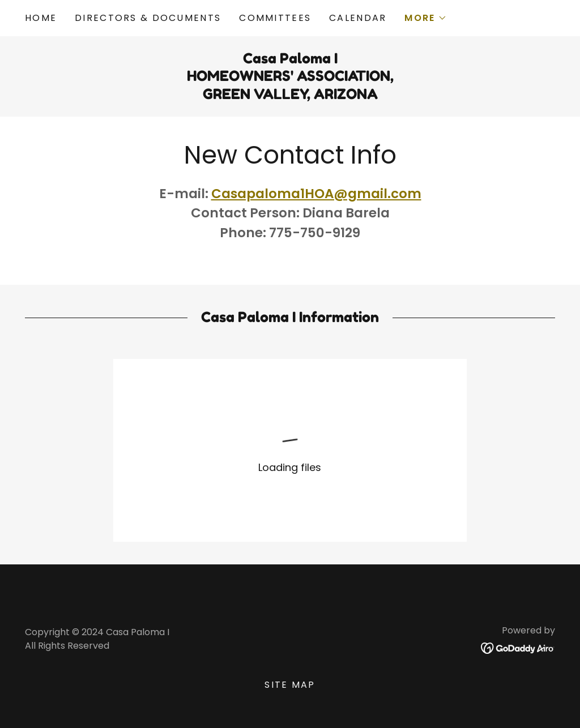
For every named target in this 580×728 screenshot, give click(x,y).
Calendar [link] (358, 18)
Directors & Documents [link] (148, 18)
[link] (518, 647)
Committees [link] (275, 18)
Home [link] (41, 18)
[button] (425, 18)
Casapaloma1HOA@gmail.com (316, 194)
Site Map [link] (290, 685)
